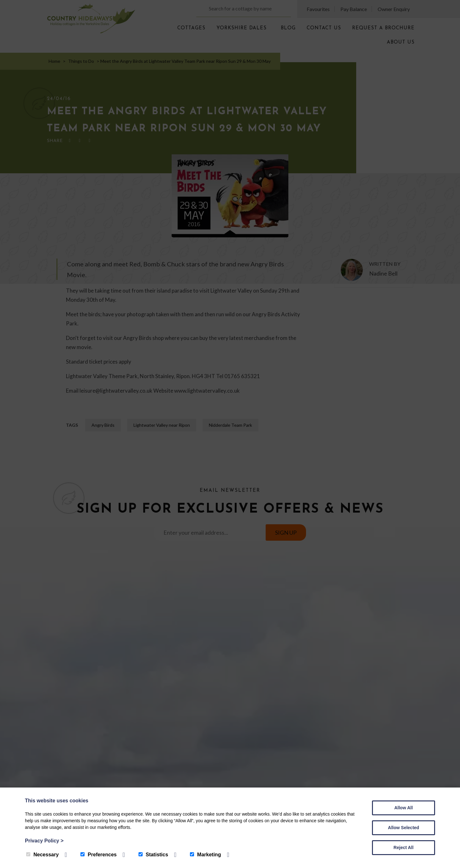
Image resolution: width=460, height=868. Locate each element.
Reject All (403, 847)
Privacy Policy (44, 841)
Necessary (42, 855)
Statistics (153, 855)
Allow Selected (404, 828)
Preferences (99, 855)
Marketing (206, 855)
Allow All (404, 808)
